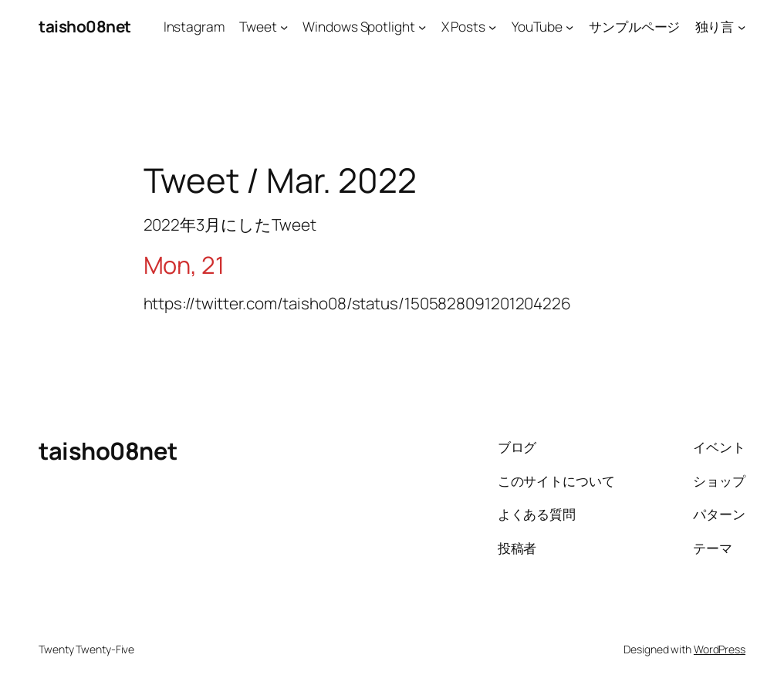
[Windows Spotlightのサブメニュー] (422, 26)
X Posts (463, 26)
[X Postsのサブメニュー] (492, 26)
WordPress (720, 649)
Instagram (194, 26)
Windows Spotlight (358, 26)
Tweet (258, 26)
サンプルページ (634, 26)
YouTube (537, 26)
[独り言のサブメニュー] (742, 26)
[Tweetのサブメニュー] (284, 26)
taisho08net (85, 26)
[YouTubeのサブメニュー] (569, 26)
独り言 (715, 26)
